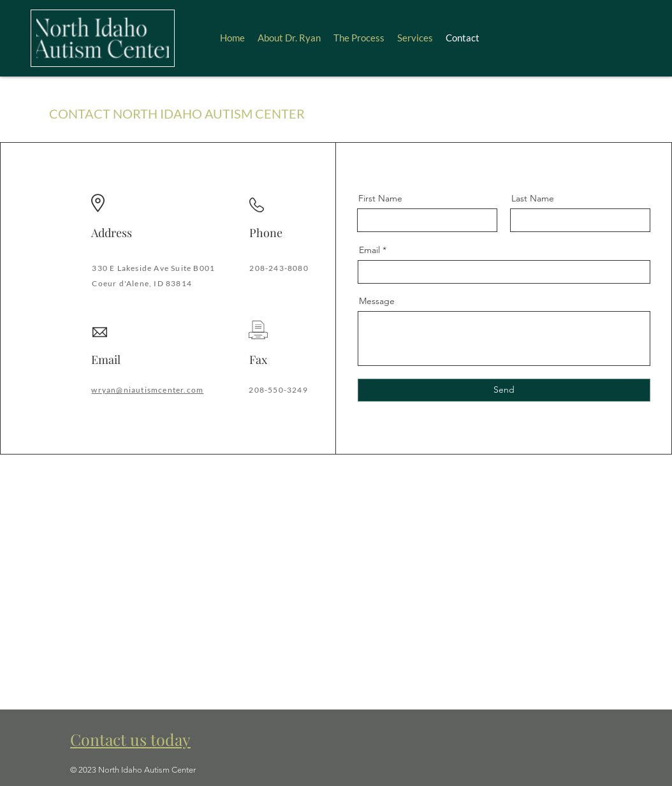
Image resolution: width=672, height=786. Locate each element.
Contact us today (130, 739)
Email (369, 250)
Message (377, 301)
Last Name (533, 198)
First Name (380, 198)
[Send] (504, 390)
